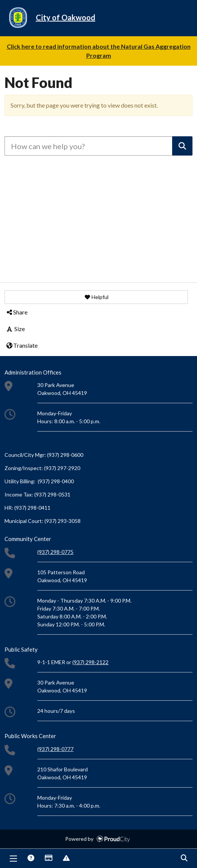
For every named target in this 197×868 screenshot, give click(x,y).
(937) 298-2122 (90, 662)
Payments (48, 859)
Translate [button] (22, 345)
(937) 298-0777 (55, 749)
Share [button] (17, 312)
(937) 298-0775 (55, 552)
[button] (96, 297)
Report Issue (66, 859)
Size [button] (15, 329)
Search (184, 859)
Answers (31, 859)
